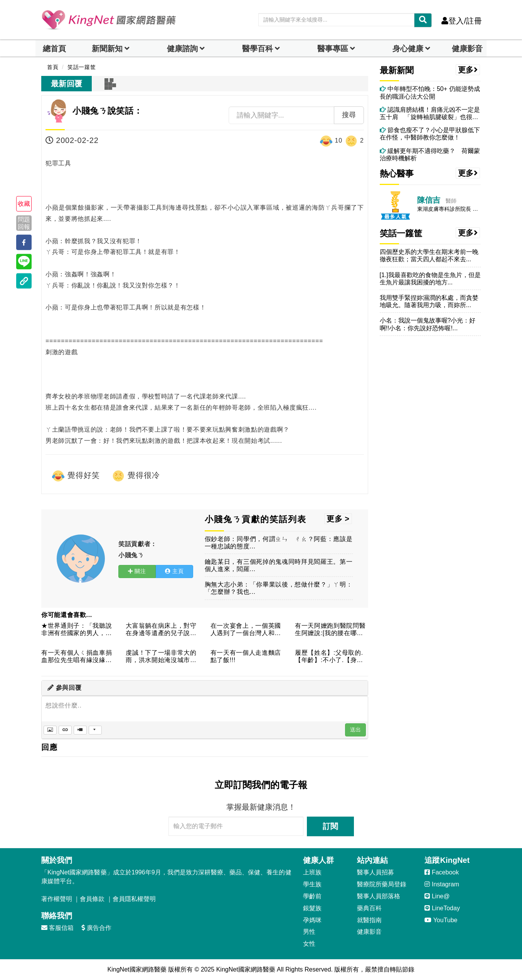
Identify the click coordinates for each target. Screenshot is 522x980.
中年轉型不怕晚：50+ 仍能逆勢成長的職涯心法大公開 (430, 92)
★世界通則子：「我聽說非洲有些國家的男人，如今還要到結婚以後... (77, 630)
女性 (309, 944)
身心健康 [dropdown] (408, 49)
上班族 (312, 872)
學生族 (312, 884)
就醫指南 (369, 920)
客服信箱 (57, 928)
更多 (468, 70)
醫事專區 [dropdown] (333, 49)
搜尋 (349, 115)
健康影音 (467, 49)
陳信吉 (429, 200)
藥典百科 (369, 908)
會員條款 (92, 899)
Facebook (442, 872)
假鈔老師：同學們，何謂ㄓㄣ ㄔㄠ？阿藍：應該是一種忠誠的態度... (279, 543)
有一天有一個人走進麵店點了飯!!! (246, 656)
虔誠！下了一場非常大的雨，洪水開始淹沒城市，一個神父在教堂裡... (161, 657)
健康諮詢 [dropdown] (182, 49)
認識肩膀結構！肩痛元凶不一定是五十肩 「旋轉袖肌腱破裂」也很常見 (430, 113)
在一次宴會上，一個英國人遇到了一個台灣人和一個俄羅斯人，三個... (246, 630)
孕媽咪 (312, 920)
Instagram (442, 884)
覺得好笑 (76, 476)
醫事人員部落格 (379, 896)
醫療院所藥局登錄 (382, 884)
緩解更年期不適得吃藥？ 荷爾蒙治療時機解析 (430, 155)
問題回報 (24, 223)
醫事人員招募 (376, 872)
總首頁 (54, 49)
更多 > (338, 519)
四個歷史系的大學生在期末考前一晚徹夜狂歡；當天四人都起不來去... (429, 256)
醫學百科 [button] (258, 49)
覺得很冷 (136, 476)
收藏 (24, 204)
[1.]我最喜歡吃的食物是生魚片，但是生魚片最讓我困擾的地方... (430, 279)
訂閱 (330, 826)
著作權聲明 (57, 899)
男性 (309, 932)
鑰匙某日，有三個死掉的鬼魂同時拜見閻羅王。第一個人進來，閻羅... (279, 565)
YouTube (441, 920)
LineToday (442, 908)
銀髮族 (312, 908)
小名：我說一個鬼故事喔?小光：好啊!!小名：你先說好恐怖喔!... (428, 324)
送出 (355, 730)
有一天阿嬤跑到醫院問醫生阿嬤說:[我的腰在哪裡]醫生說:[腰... (330, 630)
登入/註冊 (462, 21)
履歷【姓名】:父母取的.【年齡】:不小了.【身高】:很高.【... (329, 657)
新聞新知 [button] (107, 49)
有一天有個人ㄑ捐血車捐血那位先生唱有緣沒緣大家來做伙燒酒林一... (77, 657)
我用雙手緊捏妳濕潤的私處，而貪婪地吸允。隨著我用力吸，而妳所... (429, 301)
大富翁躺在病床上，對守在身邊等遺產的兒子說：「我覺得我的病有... (161, 630)
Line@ (437, 896)
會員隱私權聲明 (134, 899)
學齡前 (312, 896)
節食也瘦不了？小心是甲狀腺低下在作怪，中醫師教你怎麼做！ (430, 134)
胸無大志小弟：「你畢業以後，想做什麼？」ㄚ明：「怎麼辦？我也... (279, 588)
